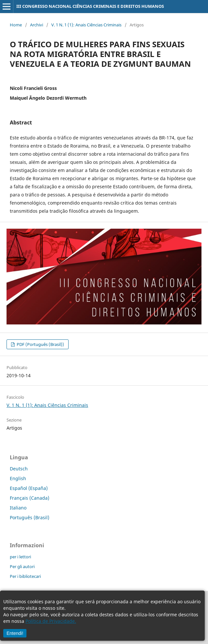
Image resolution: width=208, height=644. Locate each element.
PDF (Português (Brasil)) (40, 344)
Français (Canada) (30, 498)
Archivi (37, 25)
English (18, 478)
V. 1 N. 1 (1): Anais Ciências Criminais (86, 25)
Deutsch (19, 469)
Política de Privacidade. (51, 621)
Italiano (18, 508)
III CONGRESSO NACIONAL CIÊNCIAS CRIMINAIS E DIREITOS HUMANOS (90, 6)
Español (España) (29, 488)
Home (16, 25)
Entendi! (15, 633)
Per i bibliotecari (25, 576)
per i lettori (20, 557)
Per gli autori (22, 566)
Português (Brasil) (30, 517)
